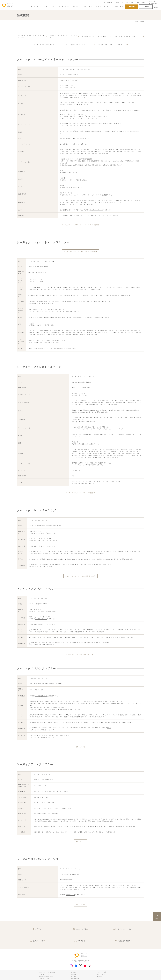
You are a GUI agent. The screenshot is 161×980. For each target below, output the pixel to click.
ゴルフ (99, 7)
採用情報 (74, 976)
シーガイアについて (35, 7)
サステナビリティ (102, 974)
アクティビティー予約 (124, 929)
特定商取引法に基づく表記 (46, 976)
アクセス (118, 2)
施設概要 (74, 974)
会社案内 (74, 972)
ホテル (47, 7)
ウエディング (108, 7)
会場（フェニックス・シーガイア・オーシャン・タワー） (84, 195)
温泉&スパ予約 (38, 941)
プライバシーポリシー (44, 974)
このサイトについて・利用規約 (47, 972)
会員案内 (146, 7)
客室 (53, 7)
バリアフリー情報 (102, 972)
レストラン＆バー (64, 7)
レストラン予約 (81, 929)
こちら (108, 301)
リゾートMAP (108, 2)
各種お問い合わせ (76, 978)
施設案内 (76, 7)
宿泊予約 (38, 929)
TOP (137, 22)
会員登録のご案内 (124, 941)
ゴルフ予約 (81, 941)
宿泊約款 (99, 976)
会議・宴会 (119, 7)
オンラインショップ (44, 978)
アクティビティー (87, 7)
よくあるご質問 (129, 2)
